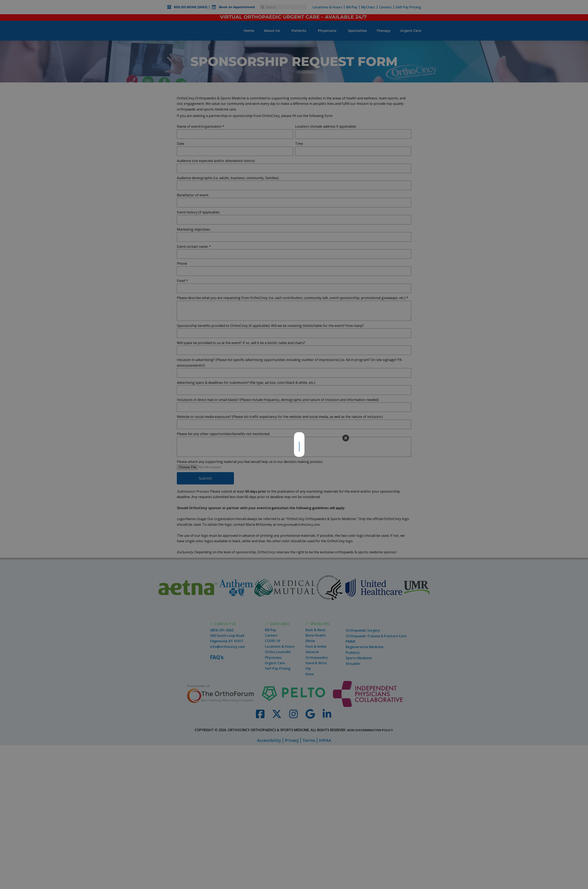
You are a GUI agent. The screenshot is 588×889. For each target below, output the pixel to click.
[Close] (346, 438)
